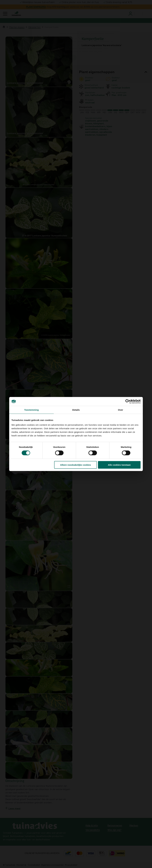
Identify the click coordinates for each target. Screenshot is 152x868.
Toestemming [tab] (31, 410)
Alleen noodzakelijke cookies (76, 465)
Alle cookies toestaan (119, 465)
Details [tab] (76, 410)
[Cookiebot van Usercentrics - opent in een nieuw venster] (128, 401)
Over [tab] (121, 410)
